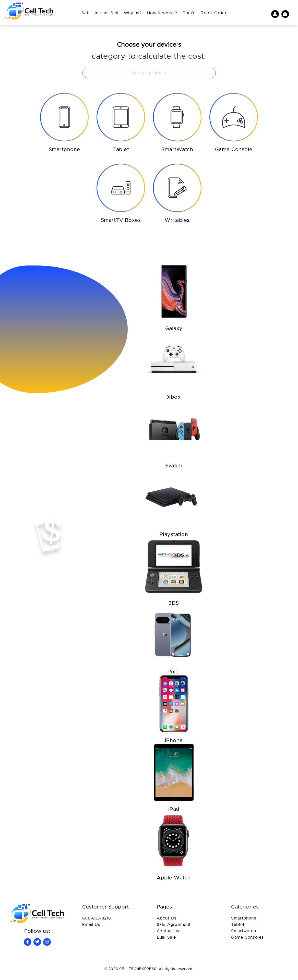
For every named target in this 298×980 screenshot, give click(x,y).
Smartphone (244, 920)
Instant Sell (106, 13)
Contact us (168, 933)
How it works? (162, 13)
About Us (167, 920)
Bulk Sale (166, 939)
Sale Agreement (174, 926)
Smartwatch (243, 933)
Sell (85, 13)
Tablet (238, 926)
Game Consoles (247, 939)
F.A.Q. (189, 13)
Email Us (91, 926)
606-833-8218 (97, 920)
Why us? (133, 13)
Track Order (214, 13)
